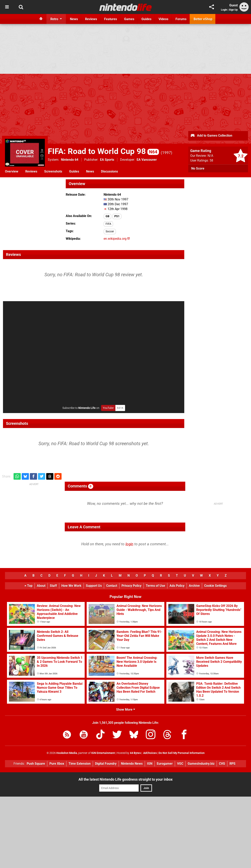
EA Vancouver (147, 160)
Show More (126, 710)
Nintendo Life (87, 408)
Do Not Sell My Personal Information (182, 753)
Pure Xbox (57, 764)
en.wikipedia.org (117, 239)
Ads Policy (177, 586)
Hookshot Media (67, 753)
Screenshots (53, 171)
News (90, 171)
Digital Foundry (106, 764)
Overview (12, 171)
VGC (180, 764)
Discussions (109, 171)
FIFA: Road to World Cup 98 (103, 151)
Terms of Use (155, 586)
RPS (232, 764)
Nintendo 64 (70, 160)
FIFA (108, 224)
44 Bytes (135, 753)
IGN (150, 764)
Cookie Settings (215, 586)
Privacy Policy (131, 586)
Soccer (110, 231)
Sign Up (233, 10)
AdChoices (150, 753)
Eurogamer (165, 764)
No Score (198, 168)
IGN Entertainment (103, 753)
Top (28, 586)
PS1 (117, 216)
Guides (74, 171)
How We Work (71, 586)
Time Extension (80, 764)
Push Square (36, 764)
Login (224, 10)
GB (107, 216)
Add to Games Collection (211, 136)
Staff (53, 586)
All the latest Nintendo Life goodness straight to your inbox (125, 779)
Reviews (31, 171)
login (129, 544)
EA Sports (107, 160)
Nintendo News (132, 764)
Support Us (94, 586)
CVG (222, 764)
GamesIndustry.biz (201, 764)
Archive (194, 586)
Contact (112, 586)
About (41, 586)
